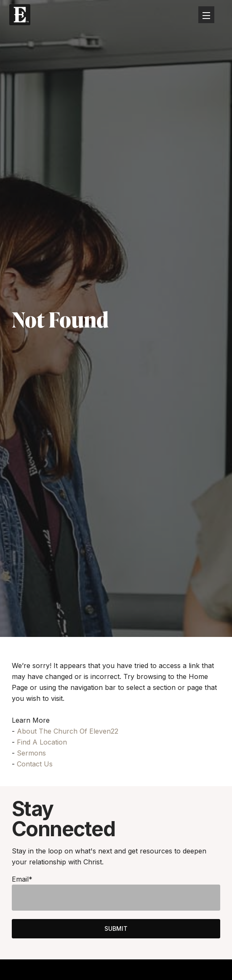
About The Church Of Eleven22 (68, 731)
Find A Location (42, 742)
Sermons (31, 753)
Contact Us (35, 764)
